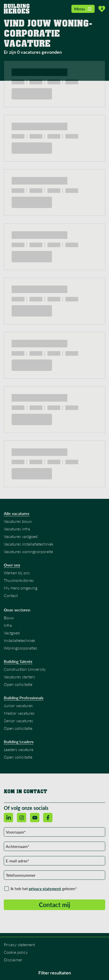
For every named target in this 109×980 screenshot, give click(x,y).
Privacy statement (19, 945)
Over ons (12, 565)
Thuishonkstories (19, 580)
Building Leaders (19, 742)
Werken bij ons (17, 573)
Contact (11, 595)
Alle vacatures (17, 513)
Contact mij (54, 905)
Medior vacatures (19, 713)
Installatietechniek (20, 640)
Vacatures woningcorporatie (28, 551)
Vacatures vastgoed (21, 536)
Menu (83, 9)
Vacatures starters (19, 677)
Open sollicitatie (18, 684)
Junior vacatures (18, 705)
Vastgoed (12, 633)
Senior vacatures (18, 721)
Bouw (9, 618)
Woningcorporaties (21, 648)
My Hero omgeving (21, 588)
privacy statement (45, 888)
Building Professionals (24, 698)
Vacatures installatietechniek (29, 544)
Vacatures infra (17, 529)
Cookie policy (16, 952)
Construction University (25, 669)
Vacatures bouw (18, 521)
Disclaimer (13, 960)
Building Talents (18, 661)
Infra (8, 625)
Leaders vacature (19, 749)
